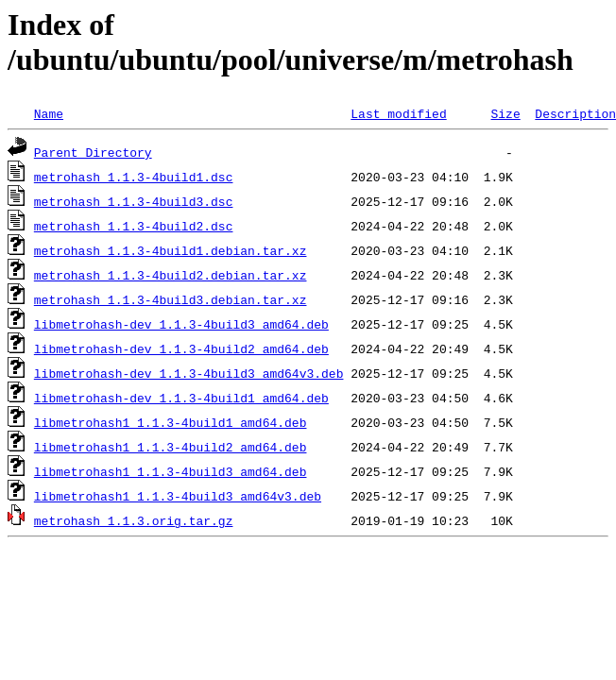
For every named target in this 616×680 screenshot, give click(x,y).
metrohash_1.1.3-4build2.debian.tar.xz (171, 275)
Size (505, 113)
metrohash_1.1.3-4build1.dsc (134, 177)
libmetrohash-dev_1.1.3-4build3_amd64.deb (181, 324)
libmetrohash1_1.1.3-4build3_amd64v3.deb (178, 496)
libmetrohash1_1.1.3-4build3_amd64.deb (171, 471)
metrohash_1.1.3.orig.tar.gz (134, 520)
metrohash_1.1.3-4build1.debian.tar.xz (171, 250)
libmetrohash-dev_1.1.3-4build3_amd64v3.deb (189, 373)
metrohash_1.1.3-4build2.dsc (134, 226)
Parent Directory (93, 152)
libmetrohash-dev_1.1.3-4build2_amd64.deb (181, 348)
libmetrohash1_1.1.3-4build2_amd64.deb (171, 447)
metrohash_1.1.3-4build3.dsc (134, 201)
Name (49, 113)
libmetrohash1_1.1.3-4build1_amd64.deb (171, 422)
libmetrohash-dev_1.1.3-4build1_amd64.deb (181, 398)
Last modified (398, 113)
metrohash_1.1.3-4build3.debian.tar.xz (171, 299)
